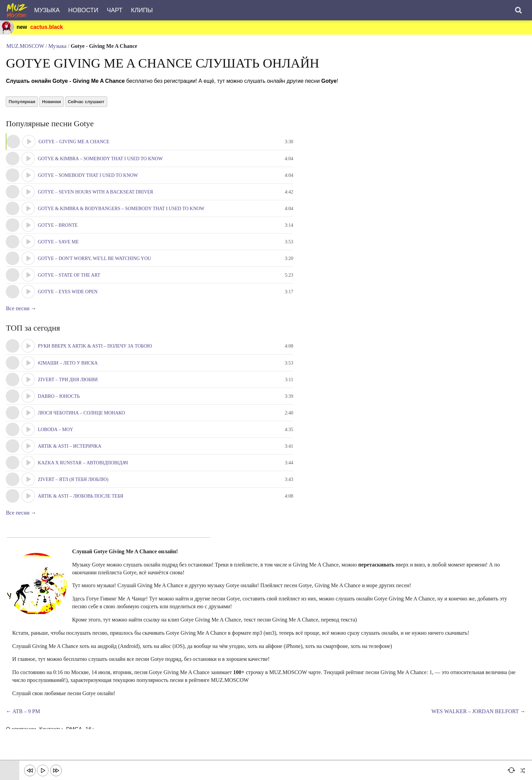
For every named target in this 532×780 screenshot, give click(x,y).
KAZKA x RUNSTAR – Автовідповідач (84, 470)
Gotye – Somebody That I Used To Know (89, 181)
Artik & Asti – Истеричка (70, 454)
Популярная (23, 107)
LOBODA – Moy (56, 437)
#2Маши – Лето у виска (69, 370)
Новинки (53, 107)
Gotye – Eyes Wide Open (69, 298)
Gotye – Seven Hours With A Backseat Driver (97, 198)
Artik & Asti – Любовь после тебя (81, 504)
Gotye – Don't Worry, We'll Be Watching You (95, 265)
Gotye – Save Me (59, 248)
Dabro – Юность (60, 404)
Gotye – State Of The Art (70, 281)
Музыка (47, 10)
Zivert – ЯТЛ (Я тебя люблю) (74, 487)
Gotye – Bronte (59, 231)
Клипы (142, 10)
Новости (83, 10)
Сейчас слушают (87, 107)
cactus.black (47, 27)
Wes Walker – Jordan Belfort (474, 719)
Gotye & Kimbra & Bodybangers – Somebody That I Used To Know (122, 215)
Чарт (115, 10)
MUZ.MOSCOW (26, 47)
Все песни (18, 315)
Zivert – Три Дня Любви (69, 387)
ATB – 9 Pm (27, 719)
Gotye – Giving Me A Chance (75, 148)
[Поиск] (518, 10)
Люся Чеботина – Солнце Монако (82, 420)
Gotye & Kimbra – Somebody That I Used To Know (101, 165)
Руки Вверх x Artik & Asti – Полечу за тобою (96, 354)
